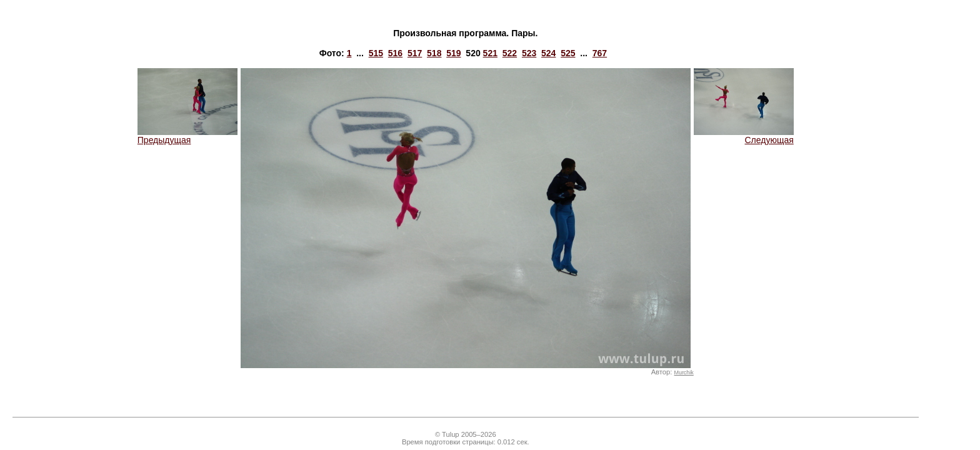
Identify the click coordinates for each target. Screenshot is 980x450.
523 (529, 53)
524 (548, 53)
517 (415, 53)
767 (600, 53)
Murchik (683, 372)
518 (434, 53)
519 (453, 53)
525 (568, 53)
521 (490, 53)
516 (395, 53)
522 (510, 53)
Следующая (744, 136)
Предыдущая (187, 136)
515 (376, 53)
